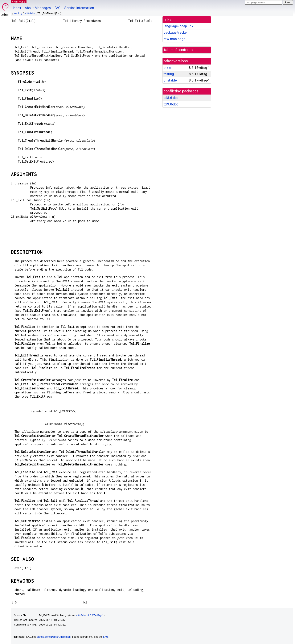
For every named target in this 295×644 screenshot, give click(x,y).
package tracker (176, 32)
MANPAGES (19, 2)
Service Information (79, 8)
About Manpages (38, 8)
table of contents (178, 50)
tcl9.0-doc (171, 104)
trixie (167, 68)
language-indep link (178, 26)
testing (18, 13)
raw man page (174, 39)
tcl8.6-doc (30, 13)
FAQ (58, 8)
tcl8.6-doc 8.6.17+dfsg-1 (90, 615)
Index (17, 8)
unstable (170, 80)
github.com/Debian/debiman (54, 637)
